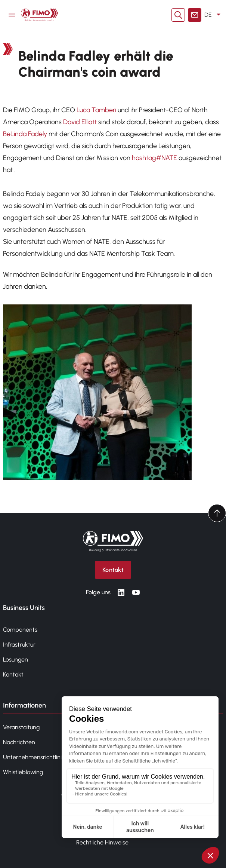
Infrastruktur (19, 645)
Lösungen (16, 660)
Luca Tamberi (96, 110)
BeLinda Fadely (25, 134)
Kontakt (13, 674)
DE (214, 15)
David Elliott (80, 122)
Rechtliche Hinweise (102, 842)
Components (20, 630)
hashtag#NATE (154, 158)
